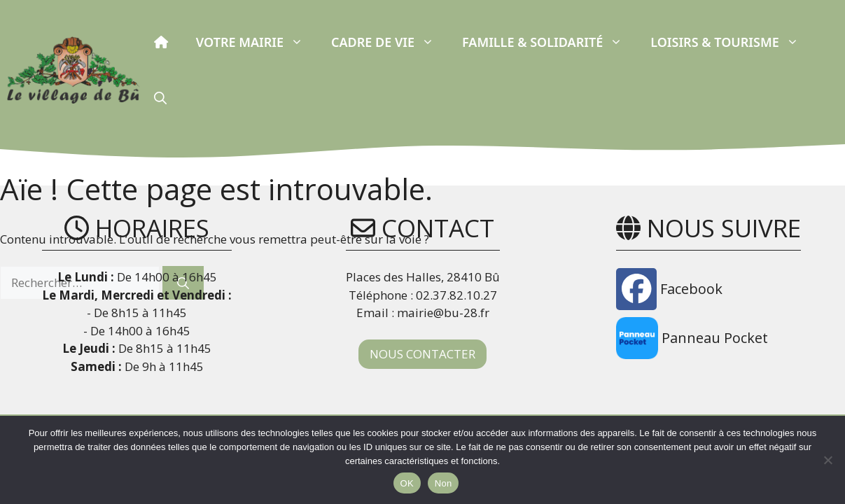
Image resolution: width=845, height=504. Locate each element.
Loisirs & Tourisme (731, 42)
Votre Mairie (257, 42)
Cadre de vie (390, 42)
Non (444, 483)
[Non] (827, 460)
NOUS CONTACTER (422, 354)
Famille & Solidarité (549, 42)
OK (407, 483)
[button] (160, 98)
